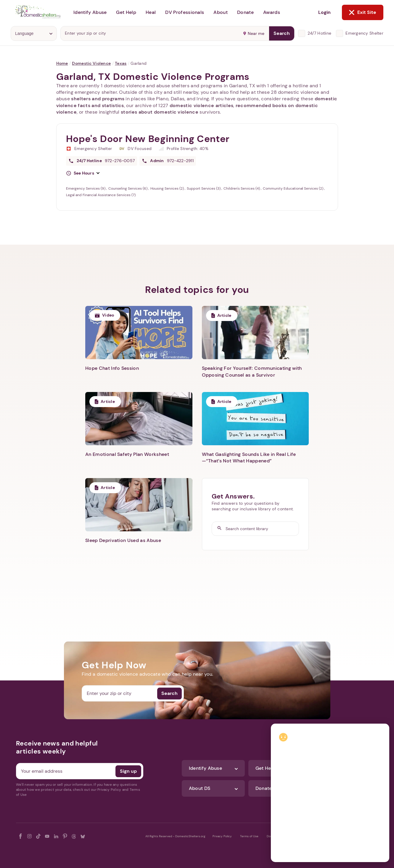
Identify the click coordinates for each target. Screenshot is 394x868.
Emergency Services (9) (86, 188)
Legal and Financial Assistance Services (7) (101, 195)
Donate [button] (245, 12)
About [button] (221, 12)
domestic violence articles (201, 105)
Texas (121, 63)
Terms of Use (249, 836)
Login (324, 12)
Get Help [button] (126, 12)
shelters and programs (98, 99)
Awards (272, 12)
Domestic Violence (91, 63)
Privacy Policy (222, 836)
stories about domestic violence (160, 112)
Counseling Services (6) (128, 188)
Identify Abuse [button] (90, 12)
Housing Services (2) (168, 188)
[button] (83, 173)
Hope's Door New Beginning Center (148, 139)
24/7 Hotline (319, 33)
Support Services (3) (204, 188)
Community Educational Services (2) (294, 188)
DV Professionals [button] (185, 12)
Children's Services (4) (242, 188)
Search (282, 33)
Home (62, 63)
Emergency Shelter (364, 33)
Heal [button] (151, 12)
